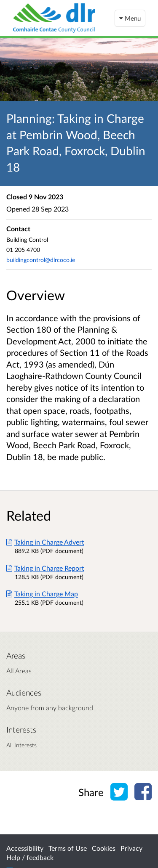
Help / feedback (30, 857)
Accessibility (25, 848)
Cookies (104, 848)
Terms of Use (68, 848)
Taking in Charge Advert (45, 542)
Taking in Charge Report (45, 568)
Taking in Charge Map (42, 594)
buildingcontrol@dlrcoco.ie (41, 260)
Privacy (131, 848)
